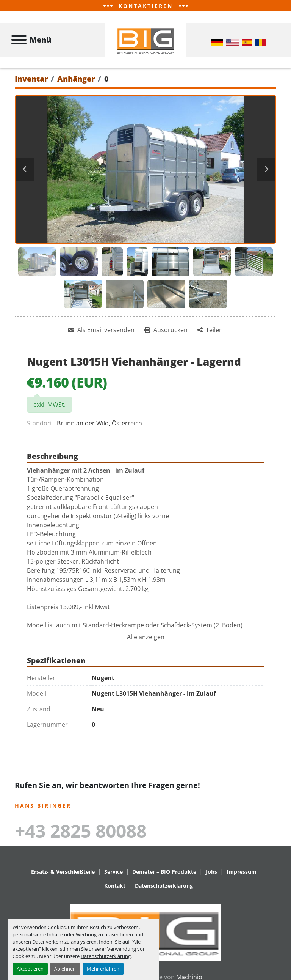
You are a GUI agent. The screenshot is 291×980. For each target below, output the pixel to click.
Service (113, 872)
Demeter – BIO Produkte (164, 872)
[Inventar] (31, 79)
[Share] (210, 330)
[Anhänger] (76, 79)
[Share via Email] (101, 330)
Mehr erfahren (103, 969)
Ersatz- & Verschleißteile (63, 872)
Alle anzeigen (146, 637)
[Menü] (19, 40)
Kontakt (115, 886)
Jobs (211, 872)
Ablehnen (65, 969)
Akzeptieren (30, 969)
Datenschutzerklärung (106, 956)
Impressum (242, 872)
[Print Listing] (166, 330)
